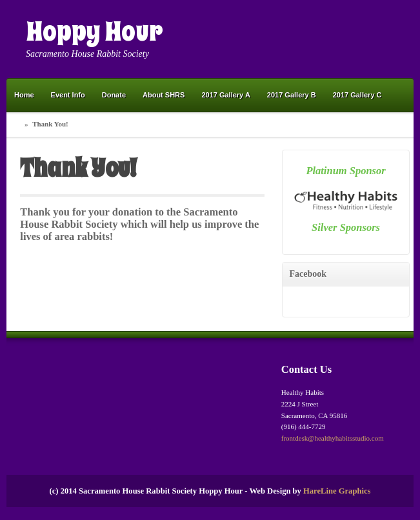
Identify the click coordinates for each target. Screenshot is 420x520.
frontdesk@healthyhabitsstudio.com (333, 438)
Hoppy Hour (95, 32)
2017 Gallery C (357, 95)
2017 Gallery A (225, 95)
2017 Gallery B (292, 95)
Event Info (68, 95)
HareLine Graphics (337, 491)
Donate (114, 95)
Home (24, 95)
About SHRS (164, 95)
